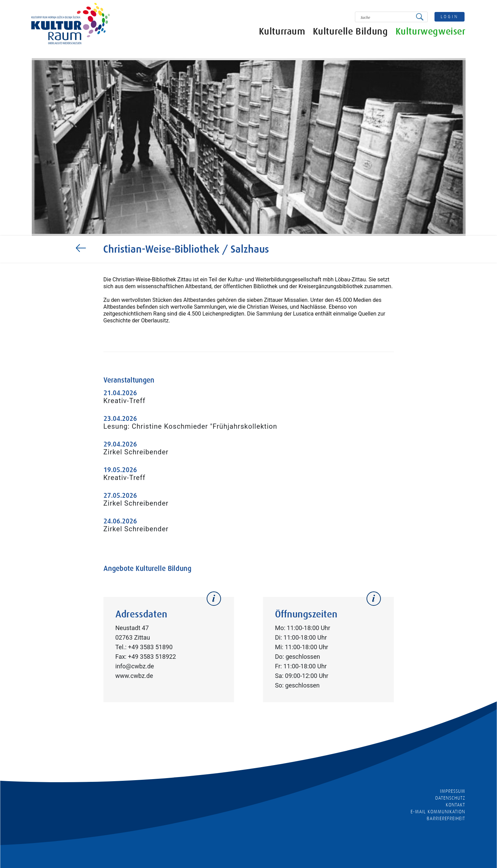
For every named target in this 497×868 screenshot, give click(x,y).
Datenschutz (450, 798)
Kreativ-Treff (125, 401)
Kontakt (455, 805)
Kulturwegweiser (431, 32)
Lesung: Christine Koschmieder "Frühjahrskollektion (190, 426)
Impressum (453, 791)
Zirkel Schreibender (136, 452)
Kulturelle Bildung (350, 32)
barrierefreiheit (446, 818)
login (450, 17)
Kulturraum (282, 32)
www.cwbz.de (134, 676)
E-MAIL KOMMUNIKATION (438, 812)
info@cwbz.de (135, 666)
